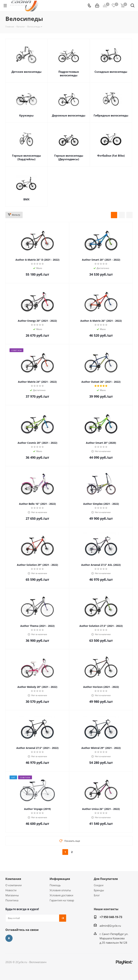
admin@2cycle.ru (110, 926)
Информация (60, 879)
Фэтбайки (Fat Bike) (111, 156)
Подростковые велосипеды (69, 73)
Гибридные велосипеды (111, 115)
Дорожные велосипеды (69, 115)
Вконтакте (9, 938)
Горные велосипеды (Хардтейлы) (27, 157)
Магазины (12, 895)
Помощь (55, 885)
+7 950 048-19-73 (111, 917)
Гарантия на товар (62, 900)
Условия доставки (61, 895)
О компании (14, 885)
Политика (12, 900)
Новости (11, 890)
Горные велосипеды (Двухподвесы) (69, 157)
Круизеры (26, 115)
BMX (26, 199)
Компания (13, 879)
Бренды (99, 890)
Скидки (99, 885)
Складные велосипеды (111, 72)
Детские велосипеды (27, 72)
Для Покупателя (106, 879)
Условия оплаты (60, 890)
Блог (97, 895)
